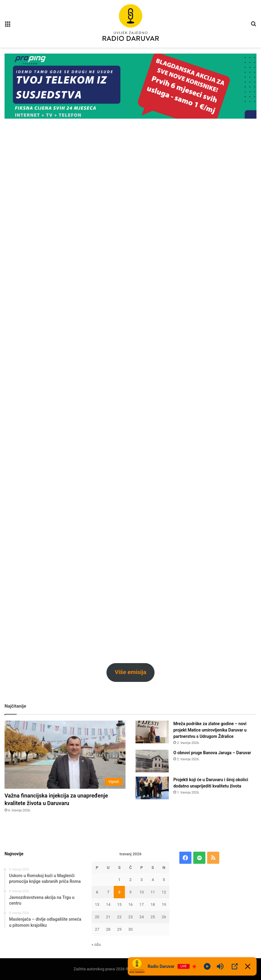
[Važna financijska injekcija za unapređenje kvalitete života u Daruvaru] (65, 755)
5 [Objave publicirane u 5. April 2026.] (164, 880)
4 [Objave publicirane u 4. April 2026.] (153, 880)
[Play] (207, 966)
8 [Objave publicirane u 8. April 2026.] (119, 892)
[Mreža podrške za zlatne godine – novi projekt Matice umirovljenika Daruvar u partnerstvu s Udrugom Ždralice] (152, 732)
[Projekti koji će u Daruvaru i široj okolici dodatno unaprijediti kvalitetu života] (152, 788)
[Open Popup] (235, 966)
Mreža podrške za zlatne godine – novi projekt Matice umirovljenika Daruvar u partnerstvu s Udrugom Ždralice (210, 730)
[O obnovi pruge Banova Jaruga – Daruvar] (152, 761)
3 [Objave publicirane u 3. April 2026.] (142, 880)
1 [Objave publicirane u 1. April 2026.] (119, 880)
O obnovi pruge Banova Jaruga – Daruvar (212, 753)
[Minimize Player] (248, 966)
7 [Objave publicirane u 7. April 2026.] (108, 892)
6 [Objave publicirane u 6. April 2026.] (97, 892)
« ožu (96, 944)
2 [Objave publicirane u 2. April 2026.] (130, 880)
